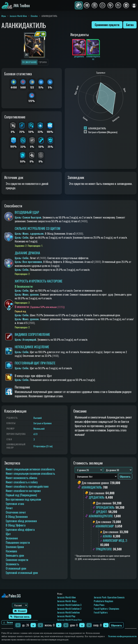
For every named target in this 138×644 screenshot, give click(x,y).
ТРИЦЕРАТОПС (104, 549)
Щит (8, 534)
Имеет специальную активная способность (30, 469)
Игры (4, 16)
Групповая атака (15, 504)
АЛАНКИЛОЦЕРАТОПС (101, 516)
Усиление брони (15, 547)
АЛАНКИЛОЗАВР (105, 526)
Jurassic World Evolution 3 (69, 605)
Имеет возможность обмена (21, 478)
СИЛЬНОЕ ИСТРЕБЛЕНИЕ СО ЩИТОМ (37, 228)
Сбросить (117, 625)
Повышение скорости (18, 542)
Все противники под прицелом (23, 499)
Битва (130, 25)
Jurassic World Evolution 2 (69, 609)
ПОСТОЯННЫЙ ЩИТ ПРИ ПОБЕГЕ (35, 363)
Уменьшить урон (15, 555)
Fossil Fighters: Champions (106, 609)
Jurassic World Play (66, 616)
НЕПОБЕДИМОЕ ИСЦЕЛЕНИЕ (32, 347)
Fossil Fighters (101, 612)
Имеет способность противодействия (27, 486)
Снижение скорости (17, 560)
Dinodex (34, 16)
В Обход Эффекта (16, 525)
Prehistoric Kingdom (103, 601)
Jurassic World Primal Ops (69, 620)
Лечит (9, 508)
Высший (38, 418)
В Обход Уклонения (17, 517)
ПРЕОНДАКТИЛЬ (105, 507)
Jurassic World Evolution (68, 612)
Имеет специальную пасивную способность (30, 473)
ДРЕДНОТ (102, 512)
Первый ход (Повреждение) (21, 495)
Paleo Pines (99, 605)
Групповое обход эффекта (20, 530)
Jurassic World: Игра (67, 601)
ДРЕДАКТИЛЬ (96, 497)
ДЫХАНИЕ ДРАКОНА (27, 253)
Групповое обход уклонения (21, 521)
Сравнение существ (107, 25)
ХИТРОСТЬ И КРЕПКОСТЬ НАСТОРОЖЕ (39, 281)
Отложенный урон (16, 568)
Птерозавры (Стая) (43, 446)
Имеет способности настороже (23, 491)
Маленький (39, 428)
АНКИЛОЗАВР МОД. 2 (115, 540)
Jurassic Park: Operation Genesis (109, 597)
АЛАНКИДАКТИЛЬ (92, 487)
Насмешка (11, 551)
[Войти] (134, 5)
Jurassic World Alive (18, 16)
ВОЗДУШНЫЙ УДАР (27, 212)
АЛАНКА (107, 536)
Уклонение (12, 538)
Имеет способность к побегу (22, 482)
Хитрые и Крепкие (42, 423)
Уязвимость (12, 564)
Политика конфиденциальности (122, 636)
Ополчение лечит (16, 512)
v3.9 (35, 434)
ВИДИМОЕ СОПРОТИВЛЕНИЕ (32, 334)
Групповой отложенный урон (22, 573)
